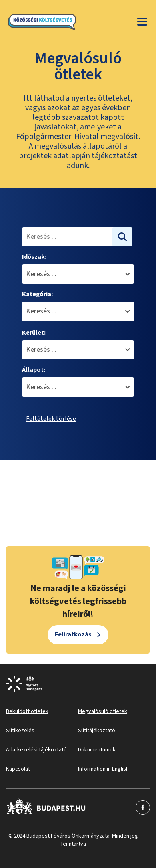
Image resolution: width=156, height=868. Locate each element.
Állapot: (34, 370)
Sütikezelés (20, 731)
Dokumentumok (97, 750)
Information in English (103, 769)
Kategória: (37, 294)
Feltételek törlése (51, 419)
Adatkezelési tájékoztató (36, 750)
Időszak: (34, 257)
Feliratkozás (73, 634)
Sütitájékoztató (97, 731)
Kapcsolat (18, 769)
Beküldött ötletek (27, 711)
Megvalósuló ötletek (103, 711)
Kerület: (34, 333)
